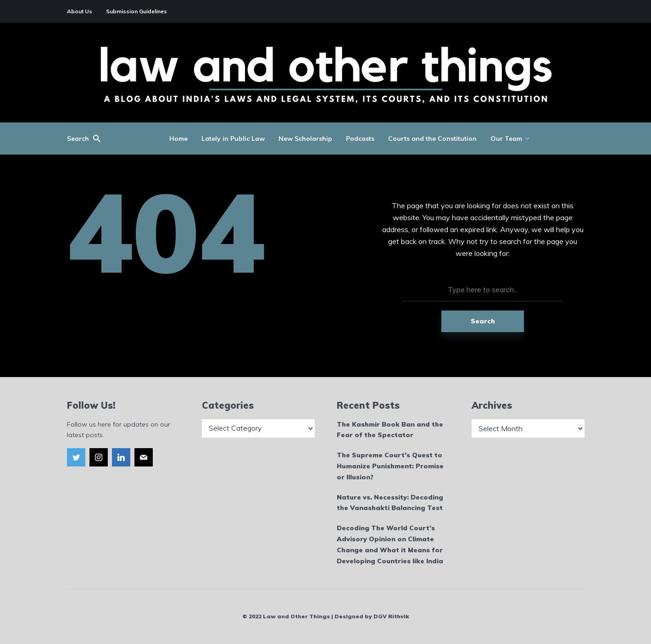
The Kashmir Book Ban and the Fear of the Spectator (390, 430)
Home (178, 139)
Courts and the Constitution (432, 139)
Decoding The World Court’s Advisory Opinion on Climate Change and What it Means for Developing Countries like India (390, 544)
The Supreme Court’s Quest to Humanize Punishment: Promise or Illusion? (390, 466)
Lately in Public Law (233, 139)
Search (483, 321)
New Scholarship (305, 139)
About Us (80, 11)
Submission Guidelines (136, 11)
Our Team (506, 139)
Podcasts (360, 139)
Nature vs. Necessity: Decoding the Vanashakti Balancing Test (390, 503)
